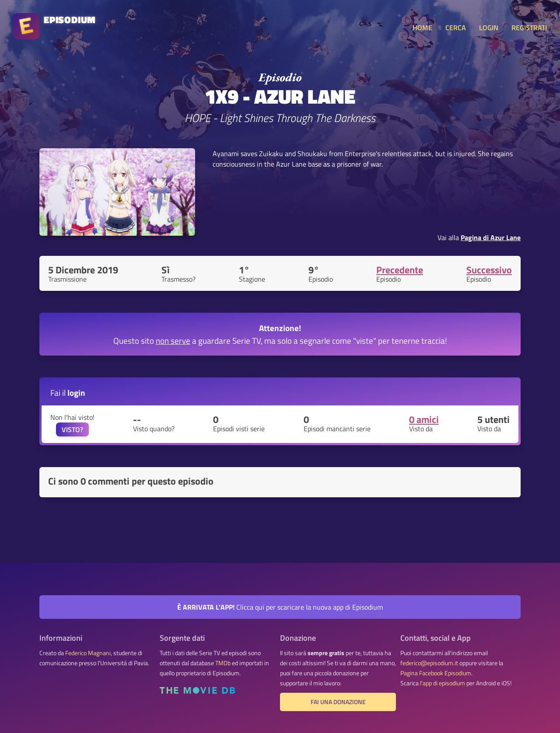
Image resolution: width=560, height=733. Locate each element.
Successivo (489, 270)
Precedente (400, 270)
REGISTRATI (529, 28)
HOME (422, 28)
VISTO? (72, 429)
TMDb (223, 663)
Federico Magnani (88, 653)
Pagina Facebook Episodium (436, 673)
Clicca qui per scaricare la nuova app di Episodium (280, 607)
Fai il (68, 393)
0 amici (424, 419)
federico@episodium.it (429, 663)
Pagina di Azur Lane (491, 237)
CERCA (456, 28)
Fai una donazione (338, 702)
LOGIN (489, 28)
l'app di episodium (443, 683)
